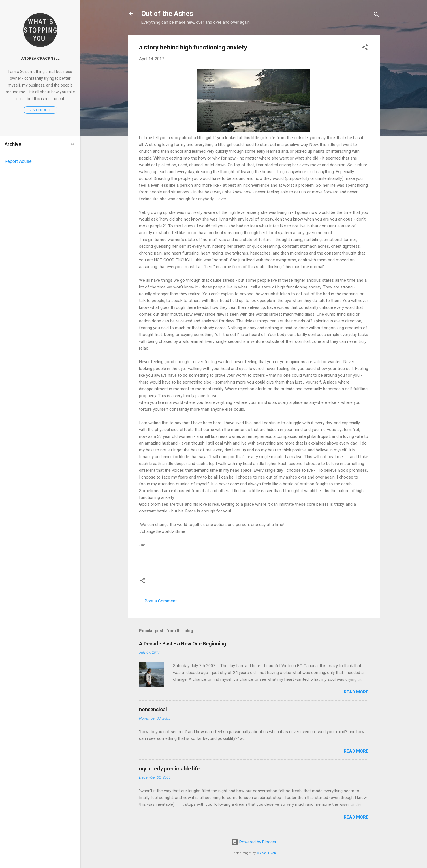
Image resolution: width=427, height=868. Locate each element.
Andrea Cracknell (40, 58)
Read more (356, 692)
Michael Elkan (266, 853)
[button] (365, 48)
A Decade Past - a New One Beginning (183, 644)
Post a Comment (161, 601)
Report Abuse (18, 161)
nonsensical (153, 709)
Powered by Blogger (254, 842)
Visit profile (40, 110)
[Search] (376, 15)
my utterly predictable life (169, 769)
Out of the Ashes (167, 14)
